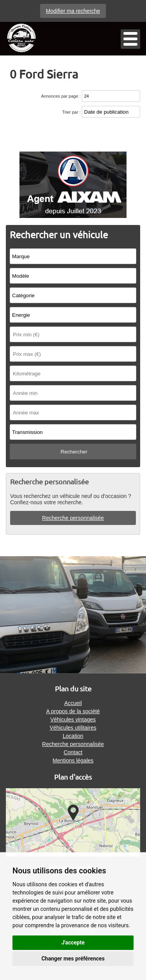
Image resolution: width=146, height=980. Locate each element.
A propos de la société (73, 711)
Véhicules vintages (73, 719)
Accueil (73, 703)
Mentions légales (73, 760)
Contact (73, 752)
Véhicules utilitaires (73, 728)
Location (73, 736)
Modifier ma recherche (73, 11)
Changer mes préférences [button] (73, 959)
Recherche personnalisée (73, 518)
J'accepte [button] (73, 943)
